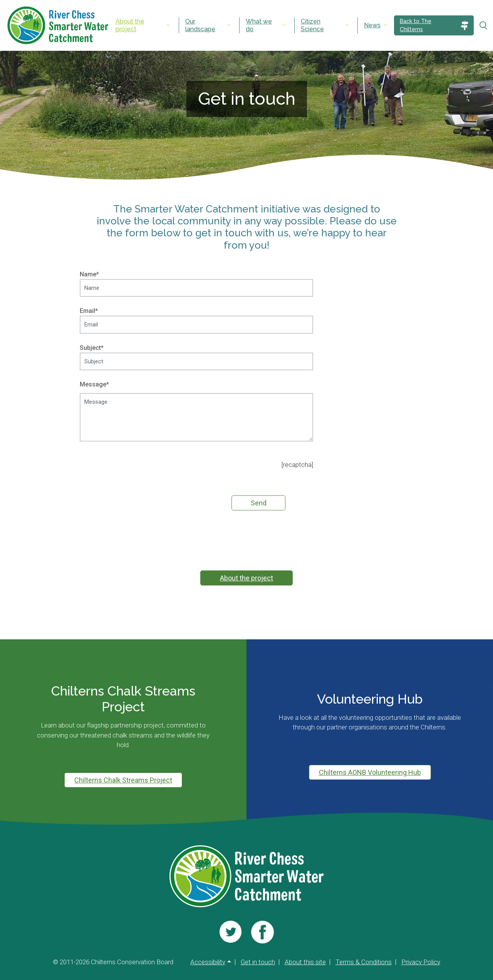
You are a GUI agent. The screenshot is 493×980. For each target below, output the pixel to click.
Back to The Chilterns (416, 25)
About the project (246, 578)
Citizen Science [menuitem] (312, 25)
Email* (196, 318)
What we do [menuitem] (259, 25)
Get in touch (258, 962)
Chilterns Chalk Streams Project (123, 780)
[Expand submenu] (168, 25)
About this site (305, 962)
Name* (196, 281)
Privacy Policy (421, 962)
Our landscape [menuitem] (200, 25)
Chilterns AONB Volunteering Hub (370, 772)
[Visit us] (231, 932)
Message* (196, 412)
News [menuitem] (372, 25)
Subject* (196, 355)
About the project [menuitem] (130, 25)
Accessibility (208, 962)
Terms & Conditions (364, 962)
